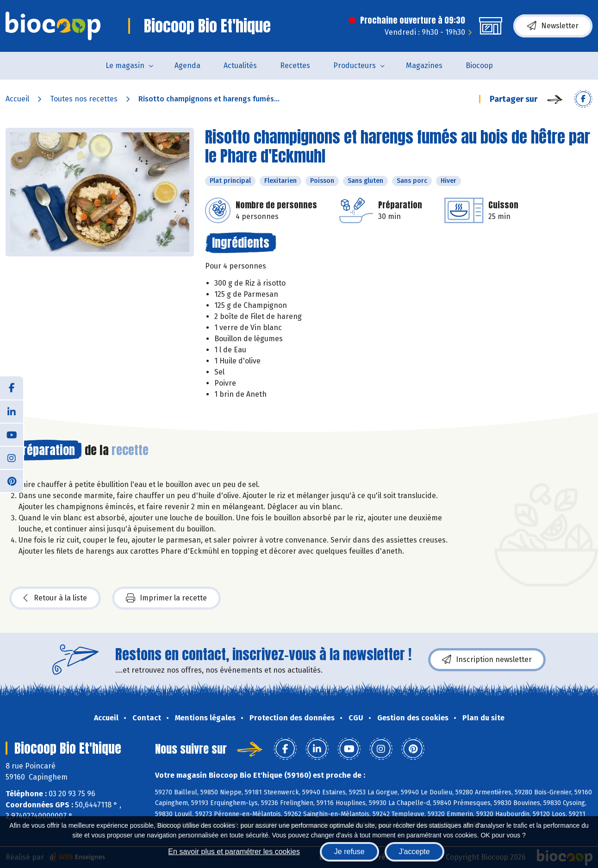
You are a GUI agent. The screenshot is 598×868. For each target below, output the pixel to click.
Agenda (187, 66)
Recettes (295, 66)
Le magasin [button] (125, 66)
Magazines (424, 66)
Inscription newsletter (487, 660)
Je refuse (349, 852)
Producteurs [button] (355, 66)
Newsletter (553, 26)
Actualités (240, 66)
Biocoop (479, 66)
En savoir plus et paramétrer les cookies (234, 852)
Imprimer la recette (166, 598)
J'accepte (414, 852)
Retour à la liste (55, 598)
